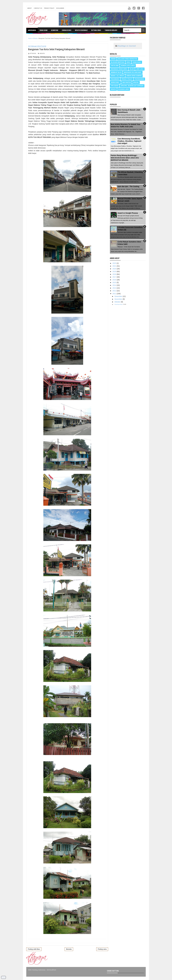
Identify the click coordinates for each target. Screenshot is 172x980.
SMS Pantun (126, 82)
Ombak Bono (67, 30)
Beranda (32, 30)
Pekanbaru (115, 79)
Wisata (42, 53)
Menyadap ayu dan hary (133, 72)
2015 (115, 282)
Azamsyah (55, 30)
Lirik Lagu (140, 69)
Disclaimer (60, 8)
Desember (118, 296)
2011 (115, 294)
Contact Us (38, 8)
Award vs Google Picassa (128, 213)
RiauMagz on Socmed (127, 46)
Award (113, 59)
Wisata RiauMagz (81, 30)
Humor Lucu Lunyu (128, 66)
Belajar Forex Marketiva (128, 59)
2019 (115, 271)
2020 (115, 269)
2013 (115, 288)
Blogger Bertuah (118, 62)
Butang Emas (96, 30)
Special (136, 82)
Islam (132, 69)
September (119, 305)
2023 (115, 263)
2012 (115, 291)
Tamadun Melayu (111, 30)
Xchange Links (124, 89)
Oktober (118, 302)
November (118, 299)
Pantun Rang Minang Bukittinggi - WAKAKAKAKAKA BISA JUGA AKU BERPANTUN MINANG (125, 158)
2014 (115, 285)
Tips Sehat (115, 86)
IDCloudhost (51, 970)
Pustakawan (139, 79)
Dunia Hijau (137, 62)
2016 (115, 280)
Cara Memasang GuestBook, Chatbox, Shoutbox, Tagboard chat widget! (129, 141)
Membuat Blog (116, 72)
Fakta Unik (115, 66)
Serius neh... (115, 82)
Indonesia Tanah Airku (119, 69)
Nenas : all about (117, 76)
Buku (128, 62)
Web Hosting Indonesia (37, 970)
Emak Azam (43, 30)
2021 (115, 266)
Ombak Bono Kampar (134, 76)
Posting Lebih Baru (34, 949)
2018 (115, 274)
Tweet (4, 977)
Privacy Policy (49, 8)
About (30, 8)
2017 (115, 277)
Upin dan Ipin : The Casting (128, 186)
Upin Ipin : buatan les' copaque (132, 86)
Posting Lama (102, 949)
